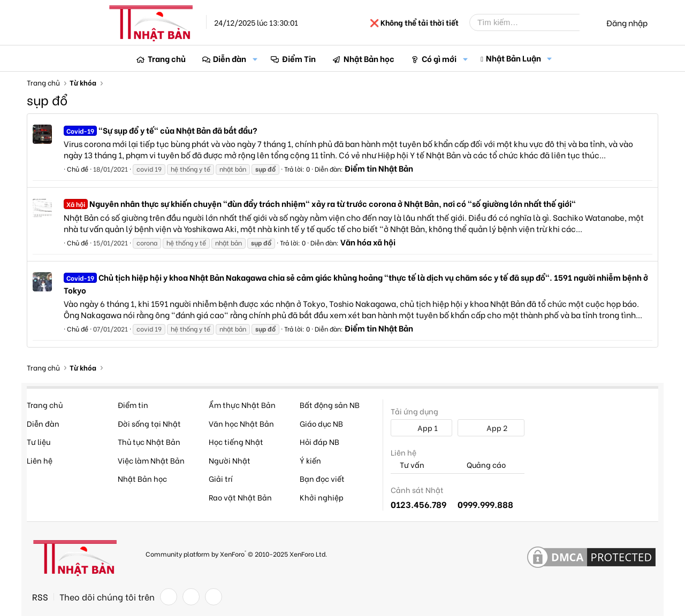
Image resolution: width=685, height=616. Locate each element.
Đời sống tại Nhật (149, 423)
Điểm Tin (299, 58)
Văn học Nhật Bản (241, 423)
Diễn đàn (230, 58)
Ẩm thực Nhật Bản (242, 405)
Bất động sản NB (330, 405)
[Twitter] (191, 597)
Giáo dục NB (321, 423)
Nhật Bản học (369, 58)
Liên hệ (40, 460)
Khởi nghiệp (322, 497)
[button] (255, 59)
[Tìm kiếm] (532, 22)
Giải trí (221, 478)
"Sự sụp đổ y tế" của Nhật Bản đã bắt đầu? (161, 130)
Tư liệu (39, 441)
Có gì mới (439, 58)
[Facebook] (169, 597)
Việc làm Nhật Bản (151, 460)
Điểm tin (133, 405)
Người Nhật (230, 460)
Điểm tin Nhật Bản (379, 168)
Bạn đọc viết (322, 478)
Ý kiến (310, 460)
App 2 (491, 428)
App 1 (422, 428)
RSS (40, 597)
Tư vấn (408, 465)
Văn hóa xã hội (368, 242)
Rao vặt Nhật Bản (240, 497)
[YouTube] (214, 597)
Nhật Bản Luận (513, 58)
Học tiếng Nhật (236, 441)
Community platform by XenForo (236, 553)
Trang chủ (167, 58)
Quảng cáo (482, 465)
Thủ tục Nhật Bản (149, 441)
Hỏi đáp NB (319, 441)
